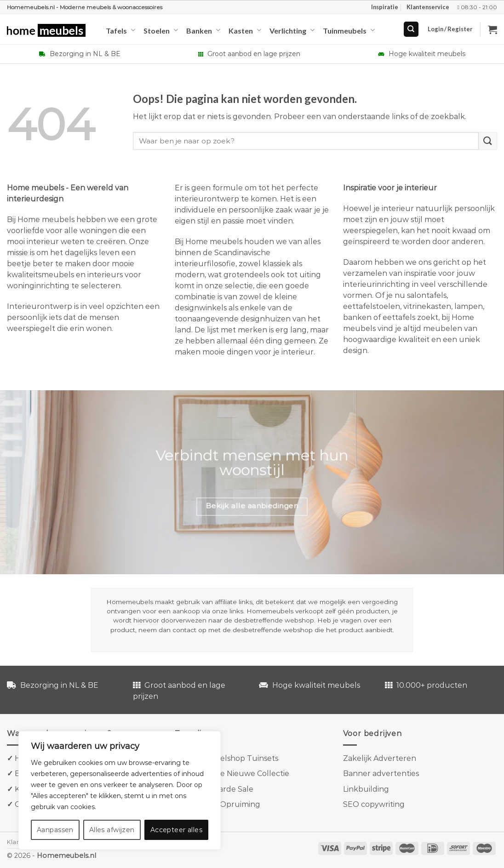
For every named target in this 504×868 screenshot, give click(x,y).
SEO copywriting (374, 804)
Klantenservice (428, 7)
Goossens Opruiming (222, 804)
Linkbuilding (366, 789)
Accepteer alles (176, 830)
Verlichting (292, 30)
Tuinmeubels (349, 30)
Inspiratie (385, 7)
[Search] (411, 29)
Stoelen (161, 30)
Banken (203, 30)
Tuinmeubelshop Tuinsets (229, 758)
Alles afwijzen (112, 830)
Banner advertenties (381, 774)
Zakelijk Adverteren (380, 758)
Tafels (120, 30)
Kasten (245, 30)
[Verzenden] (488, 141)
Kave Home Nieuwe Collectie (236, 774)
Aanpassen (55, 830)
